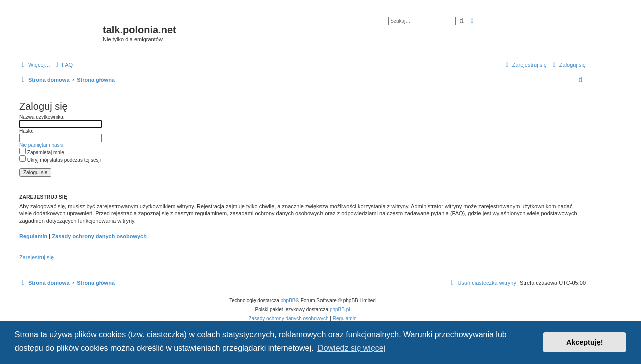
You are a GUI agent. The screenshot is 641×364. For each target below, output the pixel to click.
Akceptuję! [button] (585, 342)
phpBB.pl (340, 310)
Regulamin (33, 236)
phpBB (288, 301)
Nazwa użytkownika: (42, 117)
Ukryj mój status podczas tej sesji (60, 160)
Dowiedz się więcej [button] (351, 348)
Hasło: (26, 131)
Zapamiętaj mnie (42, 152)
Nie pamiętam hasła (41, 145)
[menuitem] (63, 65)
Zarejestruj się (36, 257)
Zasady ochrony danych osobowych (99, 236)
